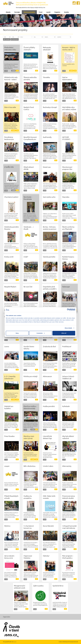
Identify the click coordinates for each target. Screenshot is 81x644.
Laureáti (48, 12)
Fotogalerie (57, 12)
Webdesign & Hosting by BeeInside (70, 642)
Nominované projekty (29, 12)
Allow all (64, 333)
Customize (41, 333)
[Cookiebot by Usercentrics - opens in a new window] (68, 310)
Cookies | (61, 642)
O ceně (41, 12)
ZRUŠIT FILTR (15, 39)
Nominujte (17, 12)
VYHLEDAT (7, 39)
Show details (68, 328)
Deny (17, 333)
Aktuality (8, 12)
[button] (6, 21)
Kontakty (66, 12)
